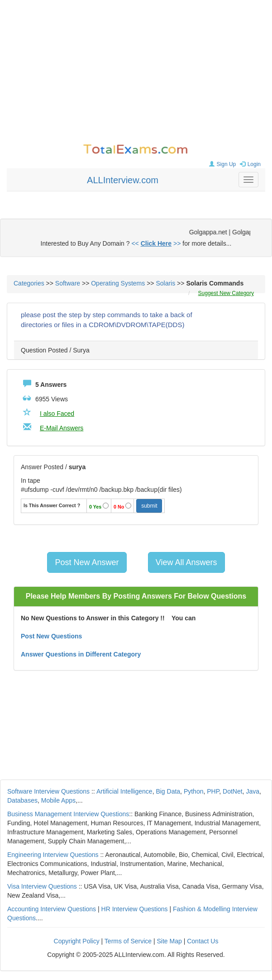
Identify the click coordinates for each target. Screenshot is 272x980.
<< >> (156, 243)
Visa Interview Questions (42, 886)
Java (253, 791)
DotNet (233, 791)
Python (194, 791)
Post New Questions (51, 636)
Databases (22, 800)
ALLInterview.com (123, 180)
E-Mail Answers (62, 428)
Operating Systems (118, 283)
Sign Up (222, 164)
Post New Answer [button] (87, 562)
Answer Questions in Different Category (81, 654)
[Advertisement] (136, 72)
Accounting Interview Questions (52, 909)
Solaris (165, 283)
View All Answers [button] (186, 562)
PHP (213, 791)
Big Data (168, 791)
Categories (29, 283)
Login (249, 164)
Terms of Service (128, 941)
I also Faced (57, 414)
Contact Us (203, 941)
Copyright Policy (77, 941)
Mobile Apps (58, 800)
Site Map (169, 941)
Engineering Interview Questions (53, 855)
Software (68, 283)
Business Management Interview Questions (68, 814)
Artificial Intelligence (124, 791)
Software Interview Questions (48, 791)
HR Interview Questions (135, 909)
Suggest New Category (226, 293)
